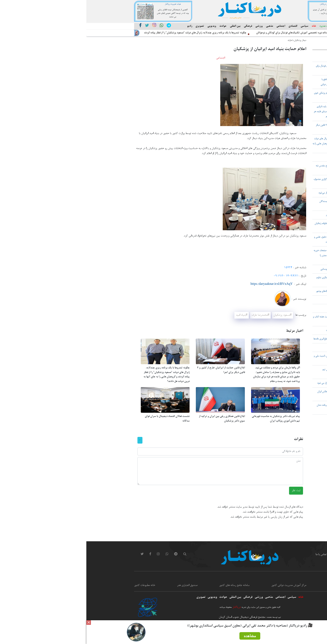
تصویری (113, 26)
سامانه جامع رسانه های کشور (148, 585)
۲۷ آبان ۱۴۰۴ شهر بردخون (267, 308)
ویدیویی (125, 26)
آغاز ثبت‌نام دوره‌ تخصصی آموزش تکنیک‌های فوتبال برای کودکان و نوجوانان (209, 33)
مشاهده (164, 636)
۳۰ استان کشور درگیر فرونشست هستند (262, 348)
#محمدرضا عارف (174, 315)
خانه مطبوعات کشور (58, 585)
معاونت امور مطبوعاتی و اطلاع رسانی (260, 585)
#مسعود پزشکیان (196, 315)
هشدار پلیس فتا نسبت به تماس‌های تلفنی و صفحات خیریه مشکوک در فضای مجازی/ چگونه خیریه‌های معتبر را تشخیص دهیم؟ (253, 256)
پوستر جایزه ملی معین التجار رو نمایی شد (261, 300)
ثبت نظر (210, 491)
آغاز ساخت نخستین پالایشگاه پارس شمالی (261, 58)
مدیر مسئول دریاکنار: (241, 4)
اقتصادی (206, 26)
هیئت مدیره (239, 26)
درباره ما (267, 555)
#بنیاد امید (155, 315)
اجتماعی (194, 26)
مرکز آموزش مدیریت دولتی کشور (202, 585)
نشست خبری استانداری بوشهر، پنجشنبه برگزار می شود (255, 383)
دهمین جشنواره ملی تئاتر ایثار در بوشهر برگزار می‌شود (256, 193)
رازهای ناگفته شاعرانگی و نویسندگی (263, 157)
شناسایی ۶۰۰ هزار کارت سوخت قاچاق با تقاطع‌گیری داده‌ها (253, 339)
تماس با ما (235, 555)
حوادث (137, 26)
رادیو (103, 26)
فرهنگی (162, 26)
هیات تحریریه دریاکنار (86, 4)
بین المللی (149, 26)
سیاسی (218, 26)
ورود (251, 555)
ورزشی (173, 26)
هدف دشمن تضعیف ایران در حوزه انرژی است (259, 330)
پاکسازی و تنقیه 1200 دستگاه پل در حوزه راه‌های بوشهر (254, 291)
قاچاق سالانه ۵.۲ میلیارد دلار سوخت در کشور (259, 215)
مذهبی (183, 26)
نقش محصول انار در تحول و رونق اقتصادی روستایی (257, 269)
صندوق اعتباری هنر (101, 585)
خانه (228, 26)
